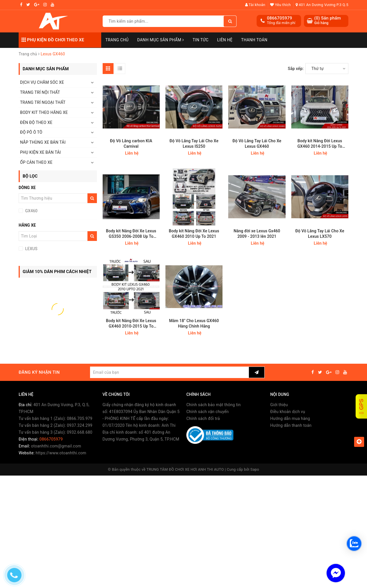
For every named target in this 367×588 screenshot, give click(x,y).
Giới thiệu (279, 405)
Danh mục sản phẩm (161, 40)
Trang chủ (117, 40)
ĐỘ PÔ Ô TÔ (31, 132)
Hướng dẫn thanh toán (291, 425)
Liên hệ (225, 40)
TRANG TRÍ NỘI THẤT (40, 92)
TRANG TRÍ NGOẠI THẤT (43, 102)
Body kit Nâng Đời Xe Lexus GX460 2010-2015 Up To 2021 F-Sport (131, 324)
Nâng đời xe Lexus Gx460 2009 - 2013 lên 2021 (257, 234)
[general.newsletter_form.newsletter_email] (169, 372)
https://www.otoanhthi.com (61, 453)
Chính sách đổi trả (203, 418)
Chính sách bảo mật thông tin (214, 405)
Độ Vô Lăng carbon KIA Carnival (131, 144)
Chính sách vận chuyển (208, 412)
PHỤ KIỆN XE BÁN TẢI (40, 152)
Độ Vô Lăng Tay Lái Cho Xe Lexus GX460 (257, 144)
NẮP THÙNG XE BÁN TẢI (43, 142)
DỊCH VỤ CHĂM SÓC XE (42, 82)
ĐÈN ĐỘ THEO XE (36, 122)
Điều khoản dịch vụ (288, 412)
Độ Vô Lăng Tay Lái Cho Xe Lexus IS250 (194, 144)
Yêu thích (280, 5)
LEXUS (31, 249)
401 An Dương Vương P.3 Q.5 (322, 5)
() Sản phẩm (328, 21)
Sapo (255, 469)
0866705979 (280, 18)
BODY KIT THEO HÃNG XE (44, 112)
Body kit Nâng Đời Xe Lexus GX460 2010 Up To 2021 (194, 234)
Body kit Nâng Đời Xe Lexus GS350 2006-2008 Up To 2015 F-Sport (131, 234)
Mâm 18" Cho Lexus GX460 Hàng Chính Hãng (194, 323)
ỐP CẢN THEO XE (36, 162)
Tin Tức (201, 40)
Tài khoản (255, 5)
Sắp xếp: (296, 69)
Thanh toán (254, 40)
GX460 (31, 211)
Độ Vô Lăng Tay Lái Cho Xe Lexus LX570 (320, 234)
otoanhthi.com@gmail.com (56, 446)
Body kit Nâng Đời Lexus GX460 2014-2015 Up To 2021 (320, 144)
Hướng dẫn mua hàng (290, 418)
